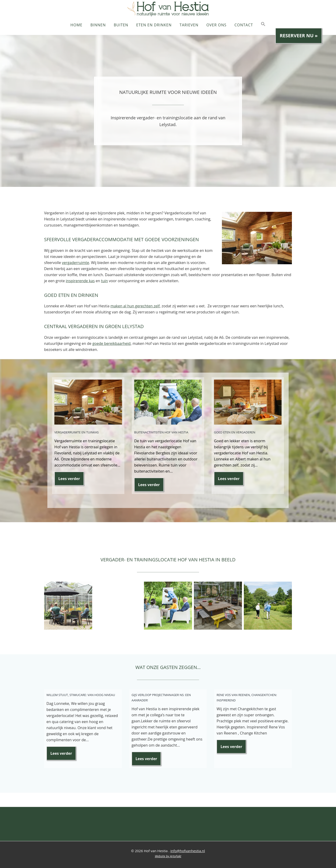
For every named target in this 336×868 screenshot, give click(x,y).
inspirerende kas (80, 281)
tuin (104, 281)
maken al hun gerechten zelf (135, 306)
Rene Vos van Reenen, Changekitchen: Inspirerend (247, 697)
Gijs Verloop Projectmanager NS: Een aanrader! (161, 697)
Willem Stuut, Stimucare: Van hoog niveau (81, 694)
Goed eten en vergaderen (235, 432)
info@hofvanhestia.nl (188, 851)
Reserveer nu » (299, 36)
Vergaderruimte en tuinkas (77, 432)
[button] (263, 27)
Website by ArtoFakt (168, 856)
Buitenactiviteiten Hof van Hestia (161, 432)
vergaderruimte (75, 263)
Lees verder (71, 480)
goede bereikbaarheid (112, 343)
